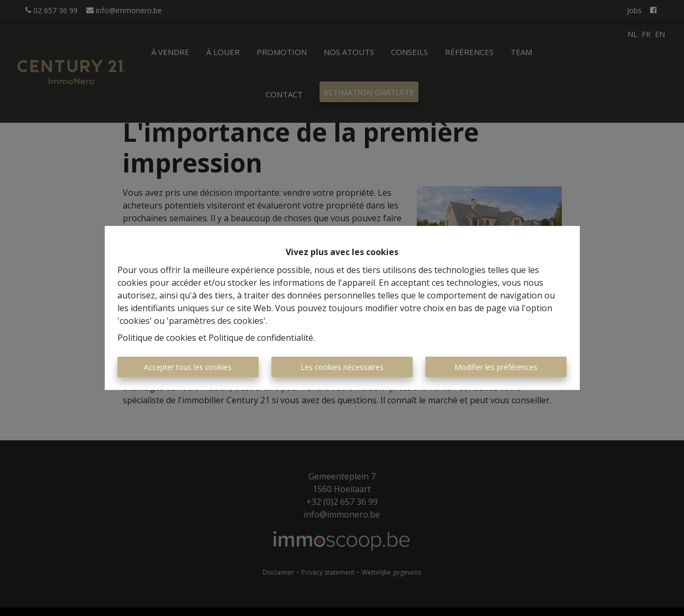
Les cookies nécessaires (342, 367)
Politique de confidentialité (261, 338)
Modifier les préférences (496, 367)
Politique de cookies (157, 338)
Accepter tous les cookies (188, 367)
